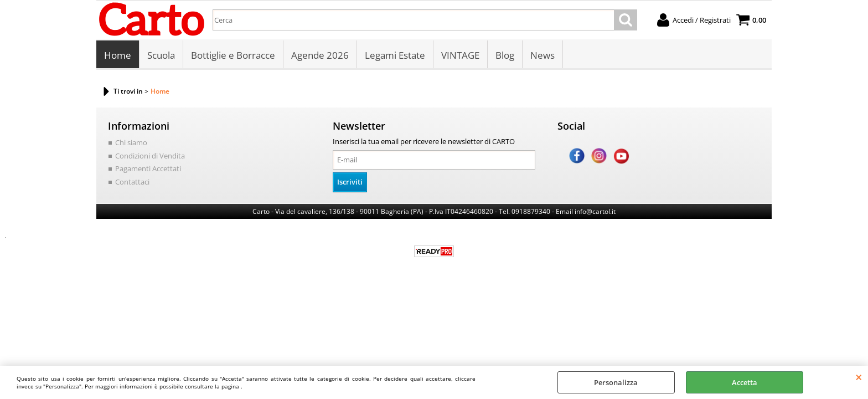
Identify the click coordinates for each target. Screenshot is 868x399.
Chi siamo (131, 142)
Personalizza (616, 382)
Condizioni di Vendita (150, 156)
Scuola (161, 55)
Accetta (745, 382)
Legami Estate (395, 55)
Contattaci (132, 182)
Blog (505, 55)
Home (118, 55)
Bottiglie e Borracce (233, 55)
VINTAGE (460, 55)
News (542, 55)
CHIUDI (859, 377)
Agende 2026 (320, 55)
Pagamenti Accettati (148, 168)
